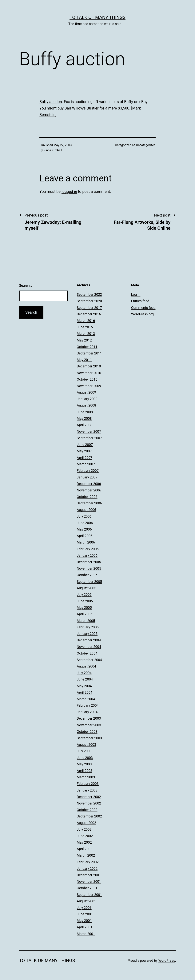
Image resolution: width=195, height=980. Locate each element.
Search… (26, 285)
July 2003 (84, 751)
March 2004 (86, 699)
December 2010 (89, 366)
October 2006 (87, 497)
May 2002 (84, 842)
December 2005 (89, 562)
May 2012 (84, 340)
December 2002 (89, 797)
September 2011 (89, 353)
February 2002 (88, 862)
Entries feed (140, 301)
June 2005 (85, 601)
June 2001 (85, 914)
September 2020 (89, 301)
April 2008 (85, 425)
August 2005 (86, 588)
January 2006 (87, 555)
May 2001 (84, 921)
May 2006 (84, 529)
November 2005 (89, 568)
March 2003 (86, 777)
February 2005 (88, 627)
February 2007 (88, 471)
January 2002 (87, 868)
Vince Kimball (53, 150)
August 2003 (86, 744)
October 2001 (87, 888)
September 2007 (89, 438)
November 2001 (89, 881)
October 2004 (87, 653)
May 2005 (84, 608)
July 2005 (84, 595)
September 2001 (89, 895)
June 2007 (85, 445)
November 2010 (89, 373)
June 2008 (85, 412)
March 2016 (86, 321)
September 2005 (89, 582)
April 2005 (85, 614)
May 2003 (84, 764)
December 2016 (89, 314)
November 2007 (89, 431)
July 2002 (84, 829)
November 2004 (89, 647)
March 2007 (86, 464)
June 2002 (85, 836)
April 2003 (85, 771)
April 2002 (85, 849)
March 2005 (86, 621)
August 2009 (86, 392)
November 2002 (89, 803)
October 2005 (87, 575)
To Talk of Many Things (97, 17)
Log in (136, 294)
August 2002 (86, 823)
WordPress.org (143, 314)
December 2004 (89, 640)
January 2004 (87, 712)
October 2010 (87, 379)
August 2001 (86, 901)
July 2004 (84, 673)
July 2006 (84, 516)
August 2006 (86, 510)
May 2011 (84, 360)
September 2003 (89, 738)
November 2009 (89, 386)
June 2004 (85, 679)
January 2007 (87, 477)
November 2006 (89, 490)
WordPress (167, 960)
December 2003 (89, 718)
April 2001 (85, 927)
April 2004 (85, 692)
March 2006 (86, 542)
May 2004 (84, 686)
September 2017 (89, 308)
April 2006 (85, 536)
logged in (69, 192)
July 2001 (84, 908)
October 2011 (87, 347)
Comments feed (143, 308)
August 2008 (86, 405)
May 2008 (84, 418)
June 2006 (85, 523)
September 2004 (89, 660)
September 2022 (89, 294)
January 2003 (87, 790)
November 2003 (89, 725)
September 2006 (89, 503)
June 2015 (85, 327)
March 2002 (86, 855)
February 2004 (88, 705)
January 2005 (87, 634)
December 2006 (89, 484)
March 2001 (86, 934)
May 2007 (84, 451)
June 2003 (85, 758)
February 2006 (88, 549)
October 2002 (87, 810)
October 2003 (87, 732)
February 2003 (88, 784)
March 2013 (86, 334)
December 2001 (89, 875)
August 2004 (86, 666)
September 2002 (89, 816)
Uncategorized (146, 145)
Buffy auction (51, 102)
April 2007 (85, 458)
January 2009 (87, 399)
